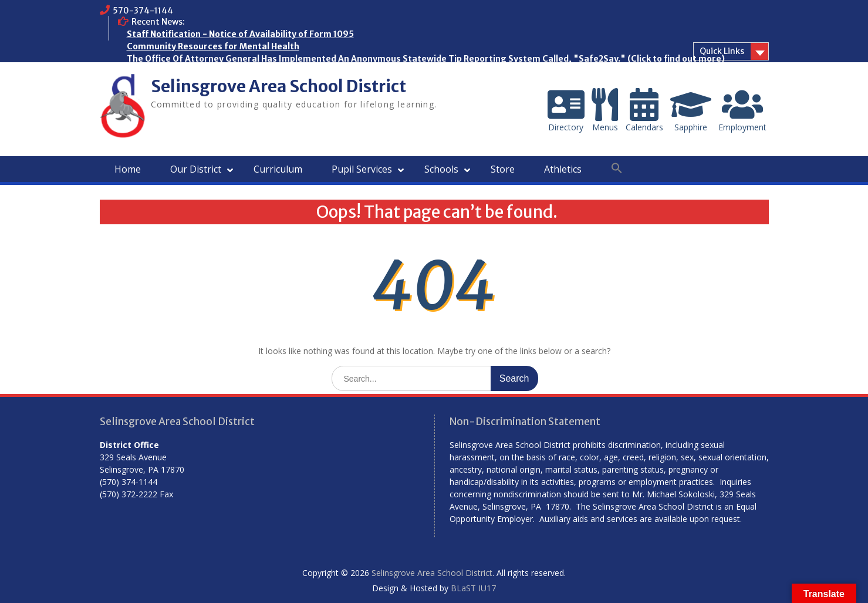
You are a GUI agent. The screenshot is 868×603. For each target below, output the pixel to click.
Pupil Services (362, 169)
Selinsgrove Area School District (278, 86)
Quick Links (722, 51)
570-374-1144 (143, 11)
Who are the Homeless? (176, 71)
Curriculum (278, 169)
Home (128, 169)
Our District (196, 169)
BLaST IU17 (473, 588)
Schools (441, 169)
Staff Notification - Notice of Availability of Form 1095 (240, 34)
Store (503, 169)
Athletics (563, 169)
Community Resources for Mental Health (213, 46)
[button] (617, 169)
